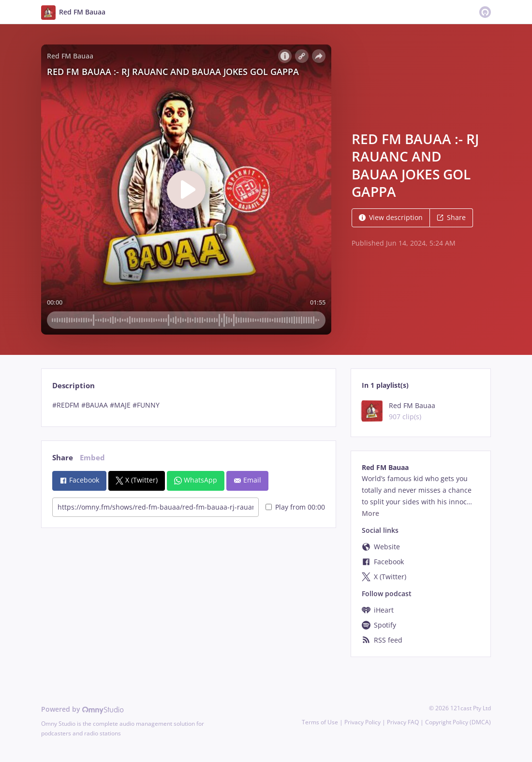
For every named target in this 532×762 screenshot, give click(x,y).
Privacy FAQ (403, 722)
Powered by (82, 709)
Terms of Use (320, 722)
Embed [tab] (92, 458)
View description (391, 217)
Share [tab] (63, 458)
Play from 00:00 (295, 507)
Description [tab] (74, 386)
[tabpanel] (188, 405)
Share (451, 217)
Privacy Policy (362, 722)
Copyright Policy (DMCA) (458, 722)
